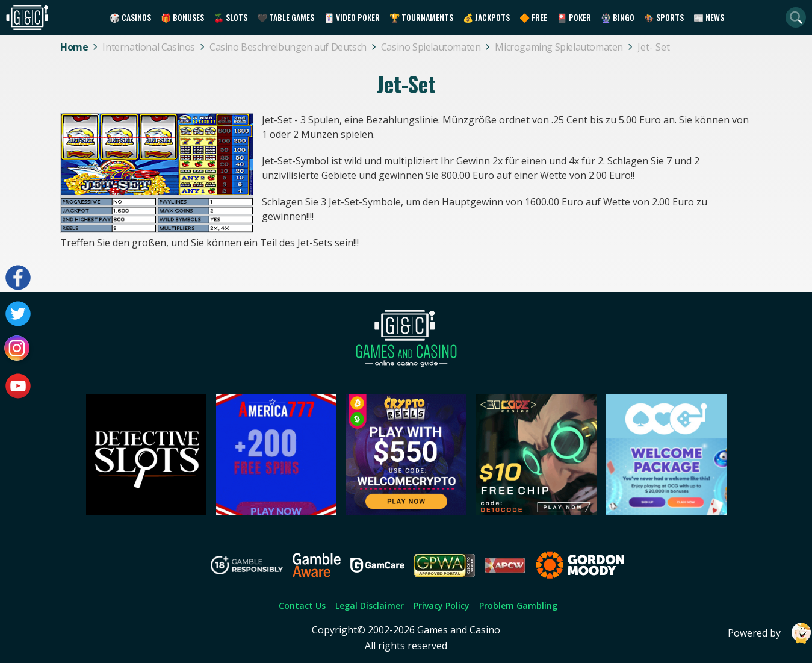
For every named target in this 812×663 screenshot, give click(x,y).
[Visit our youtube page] (18, 386)
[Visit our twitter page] (18, 314)
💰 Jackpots (486, 17)
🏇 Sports (664, 17)
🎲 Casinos (130, 17)
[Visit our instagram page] (18, 350)
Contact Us (302, 605)
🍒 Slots (231, 17)
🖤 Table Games (286, 17)
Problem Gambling (518, 605)
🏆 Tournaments (421, 17)
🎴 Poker (574, 17)
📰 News (709, 17)
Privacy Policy (442, 605)
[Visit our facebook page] (18, 278)
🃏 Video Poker (352, 17)
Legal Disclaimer (370, 605)
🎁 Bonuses (182, 17)
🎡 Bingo (618, 17)
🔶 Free (533, 17)
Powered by (770, 633)
